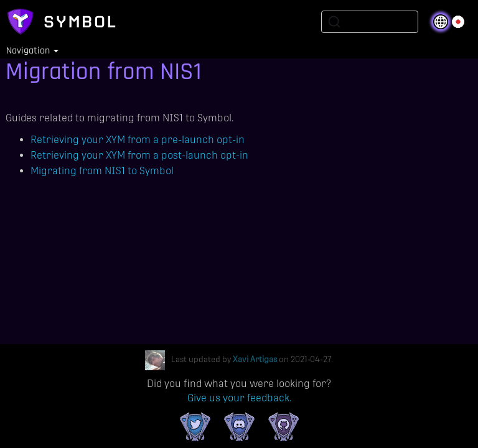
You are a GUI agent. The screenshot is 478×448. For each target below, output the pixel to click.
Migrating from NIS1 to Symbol (102, 171)
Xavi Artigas (255, 360)
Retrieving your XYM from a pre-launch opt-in (138, 140)
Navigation (32, 51)
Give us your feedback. (239, 398)
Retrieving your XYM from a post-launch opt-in (139, 155)
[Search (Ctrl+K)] (370, 22)
